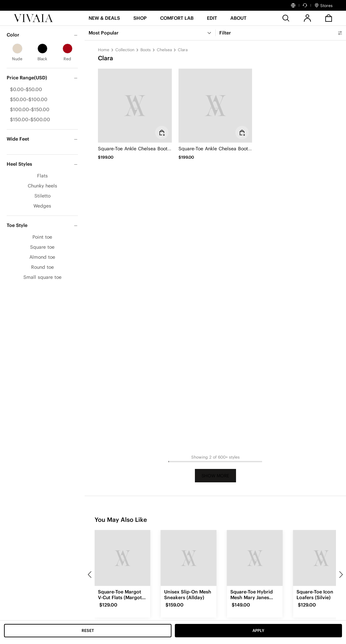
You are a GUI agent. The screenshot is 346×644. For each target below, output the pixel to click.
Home (104, 50)
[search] (286, 18)
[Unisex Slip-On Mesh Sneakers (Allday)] (189, 558)
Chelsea (164, 50)
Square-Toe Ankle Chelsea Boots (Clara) (142, 149)
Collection (125, 50)
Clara (183, 50)
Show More (215, 476)
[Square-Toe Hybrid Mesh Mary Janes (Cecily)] (255, 558)
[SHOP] (140, 20)
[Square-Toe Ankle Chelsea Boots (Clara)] (135, 106)
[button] (104, 20)
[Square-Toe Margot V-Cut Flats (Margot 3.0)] (122, 558)
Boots (146, 50)
